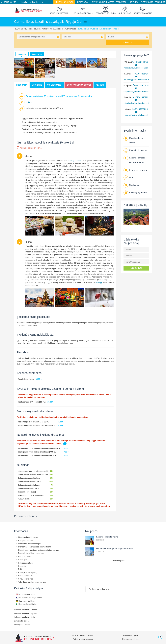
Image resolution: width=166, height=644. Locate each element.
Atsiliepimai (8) (54, 85)
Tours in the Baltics (26, 594)
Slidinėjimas (125, 10)
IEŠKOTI (128, 42)
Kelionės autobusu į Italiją (25, 617)
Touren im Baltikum (26, 601)
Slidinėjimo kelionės (22, 624)
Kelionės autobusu (59, 10)
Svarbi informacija (138, 170)
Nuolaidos (134, 185)
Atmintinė (37, 85)
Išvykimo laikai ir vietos (103, 2)
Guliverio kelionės (23, 29)
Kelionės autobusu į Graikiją (26, 610)
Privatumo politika (26, 576)
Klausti (100, 85)
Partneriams (147, 2)
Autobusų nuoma (25, 556)
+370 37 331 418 (8, 2)
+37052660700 (140, 62)
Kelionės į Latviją (135, 205)
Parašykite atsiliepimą (27, 572)
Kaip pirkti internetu (139, 150)
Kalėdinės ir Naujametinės (64, 29)
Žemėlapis (37, 54)
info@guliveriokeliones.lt (30, 2)
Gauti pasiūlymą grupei (79, 85)
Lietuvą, (71, 160)
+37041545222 (140, 97)
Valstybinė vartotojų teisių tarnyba (32, 582)
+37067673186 (141, 85)
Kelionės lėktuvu (83, 10)
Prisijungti (160, 2)
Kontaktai (134, 2)
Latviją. (79, 160)
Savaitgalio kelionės (22, 621)
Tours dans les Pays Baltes (29, 598)
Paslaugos (121, 2)
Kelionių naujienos (64, 2)
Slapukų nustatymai (130, 639)
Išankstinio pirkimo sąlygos (29, 544)
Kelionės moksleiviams (107, 537)
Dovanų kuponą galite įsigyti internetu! (115, 549)
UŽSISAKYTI (136, 268)
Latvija (29, 102)
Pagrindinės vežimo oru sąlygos (31, 553)
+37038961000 (140, 109)
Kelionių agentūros (138, 193)
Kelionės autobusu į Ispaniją (26, 613)
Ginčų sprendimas (26, 579)
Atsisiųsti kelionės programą (29, 148)
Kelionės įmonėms (143, 10)
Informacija (83, 2)
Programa (22, 85)
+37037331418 (141, 74)
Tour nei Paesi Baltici (26, 604)
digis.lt (136, 635)
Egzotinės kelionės (106, 10)
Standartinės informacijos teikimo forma (35, 547)
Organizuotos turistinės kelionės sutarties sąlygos (39, 550)
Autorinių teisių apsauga (83, 639)
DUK (131, 177)
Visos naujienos (119, 561)
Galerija (22, 54)
